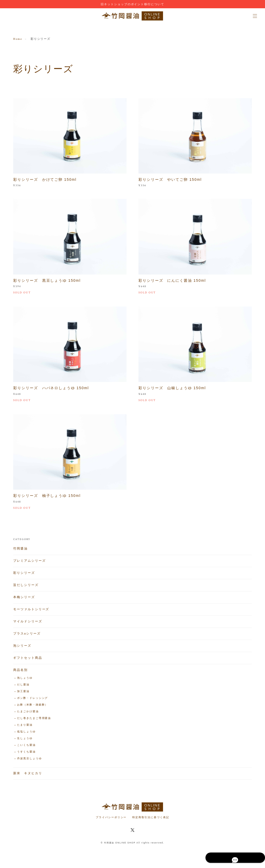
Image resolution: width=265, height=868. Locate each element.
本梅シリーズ (24, 599)
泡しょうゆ (25, 680)
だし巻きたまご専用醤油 (34, 720)
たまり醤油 (25, 727)
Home (18, 39)
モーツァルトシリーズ (31, 611)
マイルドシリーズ (28, 623)
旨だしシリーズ (26, 587)
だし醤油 (23, 687)
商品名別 (20, 672)
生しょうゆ (25, 740)
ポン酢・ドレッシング (32, 700)
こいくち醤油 (26, 747)
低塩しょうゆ (26, 734)
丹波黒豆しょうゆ (29, 760)
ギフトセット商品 (28, 660)
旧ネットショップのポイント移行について (132, 4)
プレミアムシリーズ (29, 563)
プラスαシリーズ (27, 635)
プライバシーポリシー (111, 817)
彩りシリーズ (24, 575)
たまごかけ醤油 (28, 713)
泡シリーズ (22, 648)
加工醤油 (23, 693)
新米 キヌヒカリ (28, 775)
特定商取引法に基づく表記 (151, 817)
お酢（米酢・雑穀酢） (32, 707)
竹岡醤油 (20, 550)
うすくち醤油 (26, 754)
